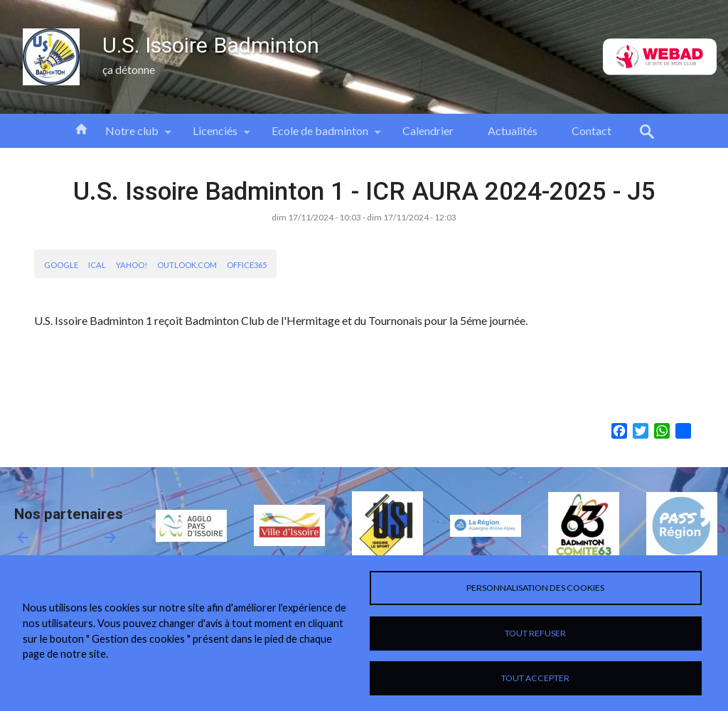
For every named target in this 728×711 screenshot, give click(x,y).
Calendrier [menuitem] (428, 130)
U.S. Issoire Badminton (211, 45)
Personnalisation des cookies (535, 588)
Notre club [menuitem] (132, 136)
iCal (97, 265)
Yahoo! (132, 265)
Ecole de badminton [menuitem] (320, 136)
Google (61, 265)
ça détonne (129, 69)
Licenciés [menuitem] (215, 136)
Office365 (247, 265)
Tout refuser (535, 633)
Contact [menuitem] (591, 130)
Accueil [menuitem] (81, 128)
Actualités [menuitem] (513, 130)
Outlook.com (187, 265)
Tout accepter (535, 678)
